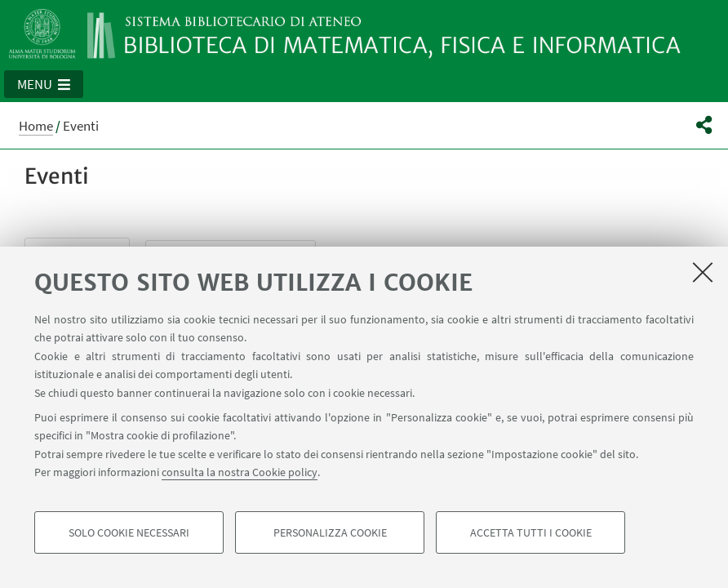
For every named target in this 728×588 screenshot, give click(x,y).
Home (36, 126)
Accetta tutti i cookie (531, 532)
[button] (44, 84)
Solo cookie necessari (129, 532)
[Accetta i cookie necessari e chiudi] (703, 272)
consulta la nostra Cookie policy (240, 472)
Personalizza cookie (330, 532)
